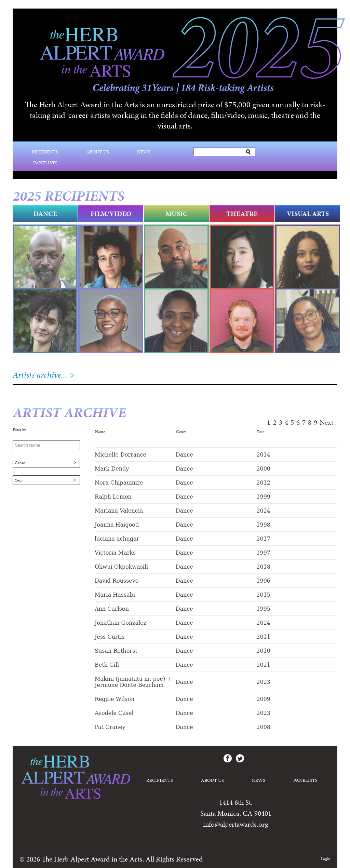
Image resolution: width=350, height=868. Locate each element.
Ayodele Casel (114, 713)
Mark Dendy (112, 469)
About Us (98, 152)
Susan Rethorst (116, 651)
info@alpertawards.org (236, 824)
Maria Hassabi (115, 595)
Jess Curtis (110, 637)
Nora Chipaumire (119, 483)
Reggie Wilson (115, 699)
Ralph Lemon (113, 497)
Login (326, 859)
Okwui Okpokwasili (121, 567)
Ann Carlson (112, 609)
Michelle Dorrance (120, 455)
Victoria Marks (115, 553)
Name (100, 432)
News (144, 152)
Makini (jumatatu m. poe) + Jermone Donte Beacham (133, 682)
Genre (20, 463)
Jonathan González (120, 623)
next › (328, 422)
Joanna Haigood (117, 525)
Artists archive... (40, 375)
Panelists (45, 163)
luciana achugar (117, 539)
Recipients (45, 152)
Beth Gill (107, 665)
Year (18, 480)
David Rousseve (117, 581)
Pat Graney (110, 727)
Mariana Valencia (119, 511)
